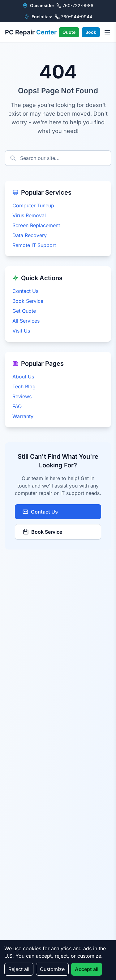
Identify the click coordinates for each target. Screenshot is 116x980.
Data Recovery (30, 235)
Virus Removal (29, 215)
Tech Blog (24, 386)
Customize (52, 969)
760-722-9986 (75, 5)
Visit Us (21, 331)
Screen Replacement (36, 225)
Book (91, 32)
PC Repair (31, 32)
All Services (26, 321)
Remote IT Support (34, 245)
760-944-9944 (73, 17)
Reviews (22, 396)
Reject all (19, 969)
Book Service (28, 301)
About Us (23, 377)
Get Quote (24, 311)
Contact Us (25, 291)
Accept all (87, 969)
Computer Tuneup (33, 205)
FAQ (17, 406)
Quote (69, 32)
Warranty (23, 416)
